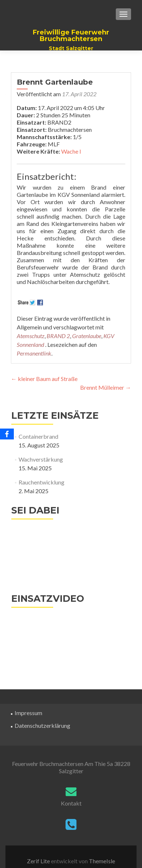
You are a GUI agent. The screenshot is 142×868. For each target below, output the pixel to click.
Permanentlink (34, 353)
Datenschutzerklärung (42, 725)
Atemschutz (31, 336)
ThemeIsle (102, 861)
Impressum (28, 713)
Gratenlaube (87, 336)
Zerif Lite (39, 861)
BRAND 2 (58, 336)
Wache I (71, 151)
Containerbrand (38, 436)
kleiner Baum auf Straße (44, 379)
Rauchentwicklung (42, 482)
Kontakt (71, 803)
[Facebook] (7, 434)
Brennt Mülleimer (106, 387)
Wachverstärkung (41, 459)
